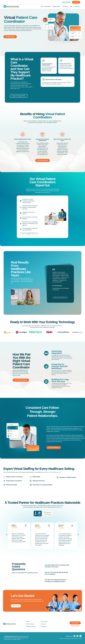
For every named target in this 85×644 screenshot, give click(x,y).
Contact (80, 638)
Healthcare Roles (57, 7)
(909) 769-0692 (66, 2)
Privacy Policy (74, 638)
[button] (25, 297)
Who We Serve (48, 7)
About (72, 7)
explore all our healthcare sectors (52, 472)
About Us (43, 624)
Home (42, 6)
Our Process (66, 7)
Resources (78, 7)
